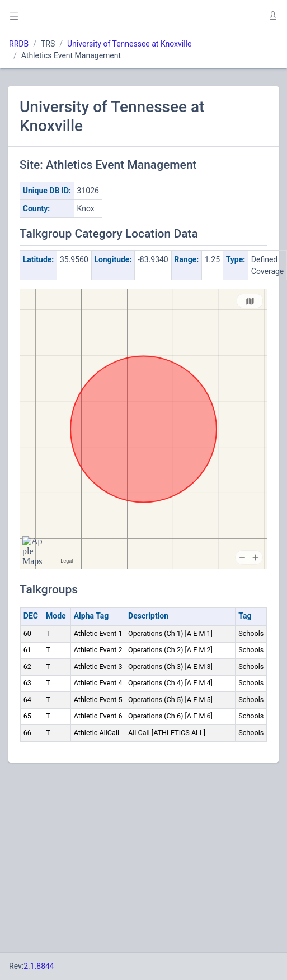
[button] (272, 16)
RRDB (19, 44)
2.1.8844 (39, 966)
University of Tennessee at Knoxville (129, 44)
